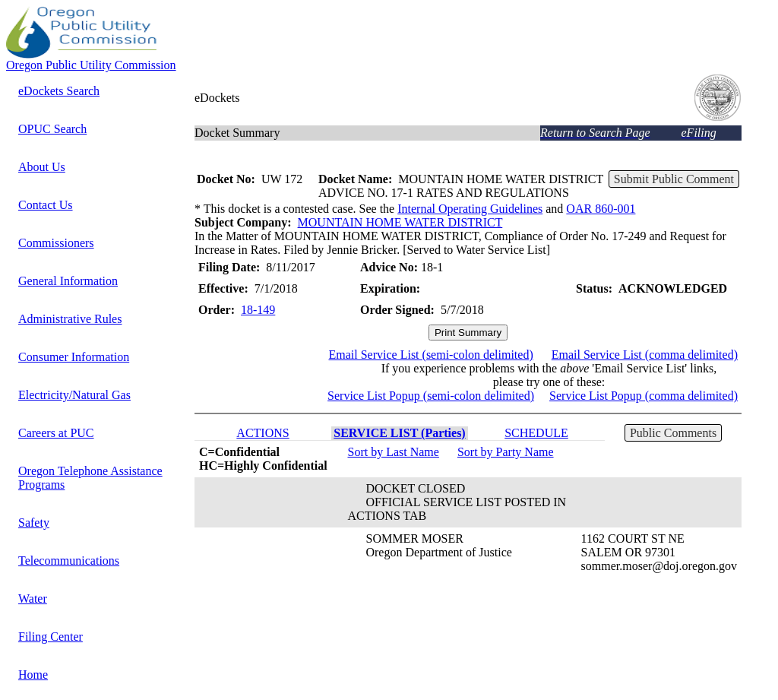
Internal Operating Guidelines (470, 209)
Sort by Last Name (393, 452)
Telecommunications (69, 561)
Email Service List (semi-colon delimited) (430, 355)
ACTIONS (262, 433)
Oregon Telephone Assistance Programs (90, 478)
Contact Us (46, 205)
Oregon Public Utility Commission (91, 65)
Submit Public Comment (674, 179)
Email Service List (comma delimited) (645, 355)
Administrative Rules (70, 319)
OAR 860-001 (601, 209)
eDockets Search (59, 91)
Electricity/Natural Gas (74, 395)
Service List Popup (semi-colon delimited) (431, 396)
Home (33, 675)
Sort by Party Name (506, 452)
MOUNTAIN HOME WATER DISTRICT (400, 222)
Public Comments (673, 433)
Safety (34, 523)
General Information (68, 281)
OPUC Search (52, 129)
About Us (42, 167)
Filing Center (51, 637)
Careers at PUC (56, 433)
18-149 (258, 310)
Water (33, 599)
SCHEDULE (536, 433)
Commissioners (56, 243)
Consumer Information (74, 357)
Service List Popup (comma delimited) (644, 396)
